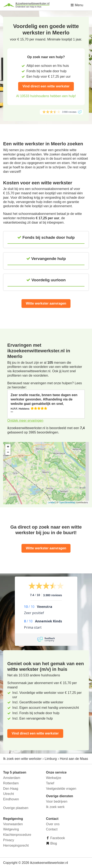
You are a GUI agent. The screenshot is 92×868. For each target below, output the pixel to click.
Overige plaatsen (16, 808)
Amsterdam (12, 778)
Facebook (57, 838)
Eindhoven (11, 799)
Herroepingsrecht (16, 845)
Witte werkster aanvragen (46, 303)
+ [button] (8, 447)
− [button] (8, 452)
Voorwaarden (13, 824)
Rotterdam (11, 783)
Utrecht (9, 794)
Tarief (50, 783)
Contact (52, 829)
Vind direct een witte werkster (46, 86)
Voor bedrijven (57, 801)
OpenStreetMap (67, 502)
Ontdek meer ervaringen (25, 421)
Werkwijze (54, 778)
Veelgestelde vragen (61, 789)
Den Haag (11, 789)
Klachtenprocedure (17, 835)
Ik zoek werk (55, 807)
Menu (77, 5)
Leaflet (51, 502)
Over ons (53, 824)
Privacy (9, 840)
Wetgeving (11, 829)
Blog (53, 843)
